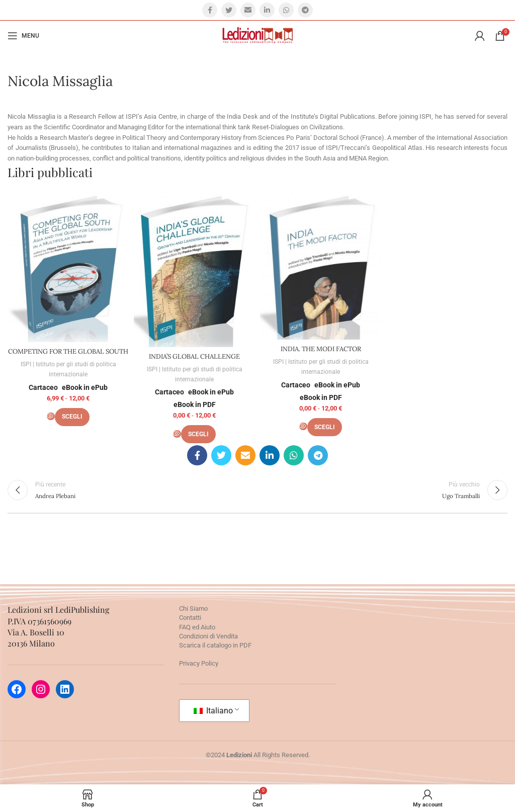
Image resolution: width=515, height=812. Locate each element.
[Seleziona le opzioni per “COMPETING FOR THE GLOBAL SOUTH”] (72, 417)
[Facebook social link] (210, 10)
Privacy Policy (199, 663)
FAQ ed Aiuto (197, 627)
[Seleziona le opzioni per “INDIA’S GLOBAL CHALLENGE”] (198, 434)
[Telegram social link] (305, 10)
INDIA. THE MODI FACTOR (321, 349)
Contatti (190, 618)
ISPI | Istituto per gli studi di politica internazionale (68, 369)
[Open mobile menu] (23, 36)
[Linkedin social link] (267, 10)
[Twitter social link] (229, 10)
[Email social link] (248, 10)
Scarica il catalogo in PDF (215, 645)
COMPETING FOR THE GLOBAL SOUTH (68, 351)
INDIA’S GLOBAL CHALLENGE (194, 356)
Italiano (213, 711)
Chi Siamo (193, 608)
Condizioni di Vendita (208, 636)
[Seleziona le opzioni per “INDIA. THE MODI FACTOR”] (325, 427)
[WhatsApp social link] (286, 10)
